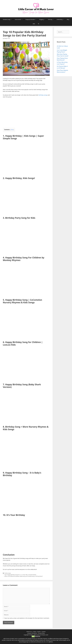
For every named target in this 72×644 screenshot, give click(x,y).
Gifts (34, 24)
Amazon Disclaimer (32, 633)
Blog (68, 19)
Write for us (29, 632)
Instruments (19, 19)
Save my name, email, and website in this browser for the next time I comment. (27, 618)
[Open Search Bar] (39, 24)
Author (39, 632)
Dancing (52, 19)
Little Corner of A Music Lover (41, 635)
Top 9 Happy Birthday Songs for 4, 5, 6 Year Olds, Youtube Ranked (20, 575)
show (12, 130)
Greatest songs (8, 19)
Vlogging (43, 19)
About (35, 632)
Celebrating (61, 19)
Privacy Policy (41, 633)
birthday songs (43, 95)
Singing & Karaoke (32, 19)
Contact (44, 632)
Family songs (8, 573)
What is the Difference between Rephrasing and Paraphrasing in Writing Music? (24, 576)
